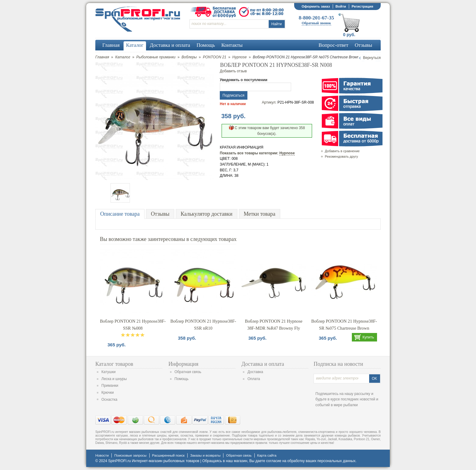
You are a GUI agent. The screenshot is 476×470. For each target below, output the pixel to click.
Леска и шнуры (114, 379)
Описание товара (120, 214)
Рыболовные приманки (156, 57)
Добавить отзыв (233, 71)
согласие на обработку (286, 461)
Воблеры (189, 57)
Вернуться (372, 58)
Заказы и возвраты (205, 455)
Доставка (255, 372)
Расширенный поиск (168, 455)
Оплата (254, 379)
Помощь (182, 379)
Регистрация (362, 6)
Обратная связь (188, 372)
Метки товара (260, 214)
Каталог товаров (114, 364)
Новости (102, 455)
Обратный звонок (316, 23)
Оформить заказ (316, 6)
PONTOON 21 (214, 57)
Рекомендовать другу (341, 156)
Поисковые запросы (130, 455)
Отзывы (160, 214)
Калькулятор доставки (207, 214)
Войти (341, 6)
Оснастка (109, 400)
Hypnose (239, 57)
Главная (102, 57)
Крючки (108, 393)
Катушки (109, 372)
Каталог (123, 57)
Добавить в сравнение (342, 151)
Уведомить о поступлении (244, 80)
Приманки (110, 386)
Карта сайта (267, 455)
